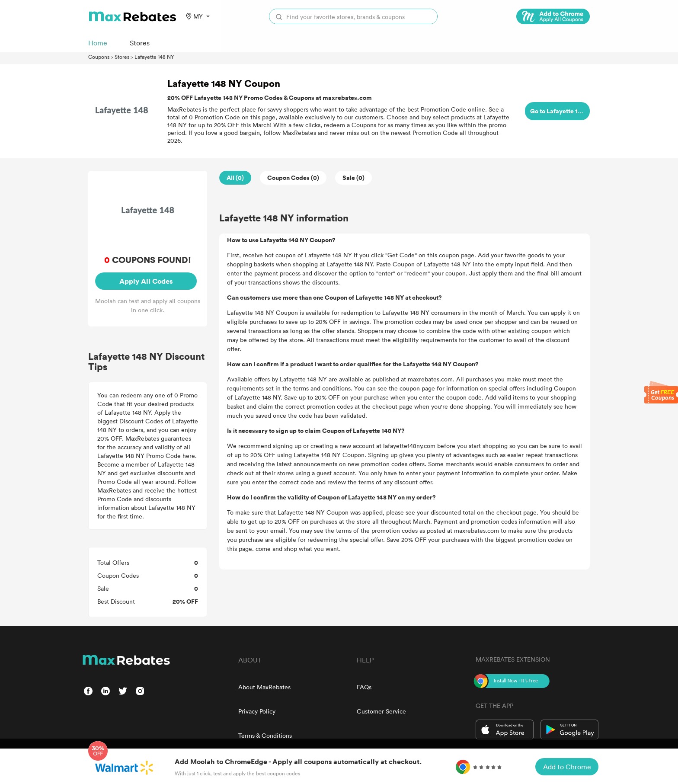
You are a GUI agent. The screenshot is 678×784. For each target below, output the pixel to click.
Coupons (99, 57)
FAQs (364, 687)
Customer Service (381, 711)
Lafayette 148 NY (154, 57)
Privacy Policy (257, 711)
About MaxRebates (264, 687)
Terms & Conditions (265, 735)
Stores (122, 57)
